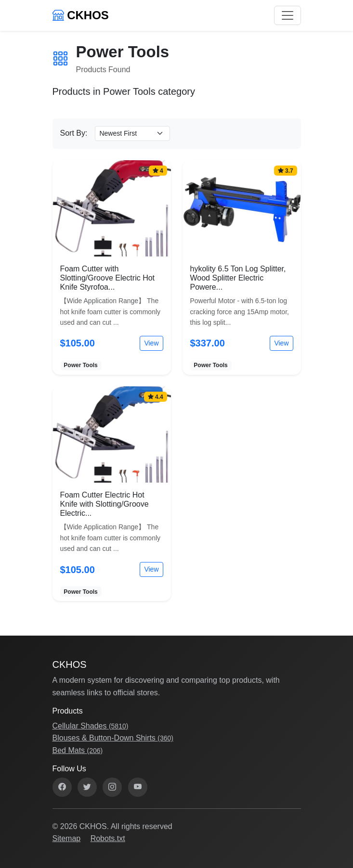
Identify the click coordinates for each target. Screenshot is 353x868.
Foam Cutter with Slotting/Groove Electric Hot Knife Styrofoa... (108, 278)
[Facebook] (62, 787)
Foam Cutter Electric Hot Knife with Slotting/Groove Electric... (105, 504)
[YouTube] (138, 787)
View (151, 343)
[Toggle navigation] (288, 15)
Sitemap (67, 838)
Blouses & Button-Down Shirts (113, 738)
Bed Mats (78, 750)
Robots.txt (108, 838)
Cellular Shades (91, 726)
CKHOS (81, 15)
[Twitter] (87, 787)
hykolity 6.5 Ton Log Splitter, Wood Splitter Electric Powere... (238, 278)
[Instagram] (112, 787)
